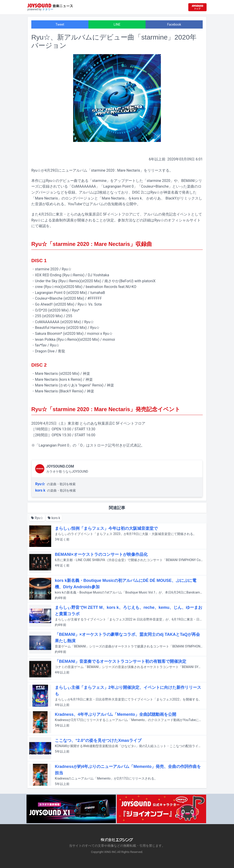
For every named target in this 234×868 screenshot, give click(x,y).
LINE (117, 24)
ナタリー (48, 9)
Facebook (174, 24)
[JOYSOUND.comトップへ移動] (197, 7)
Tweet (60, 24)
